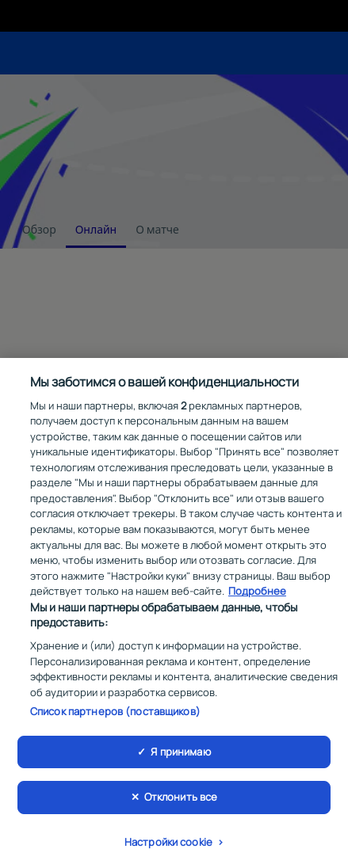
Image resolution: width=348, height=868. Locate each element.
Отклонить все (181, 799)
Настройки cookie (168, 844)
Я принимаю (180, 753)
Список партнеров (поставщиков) (115, 714)
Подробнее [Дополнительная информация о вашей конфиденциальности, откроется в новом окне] (257, 593)
